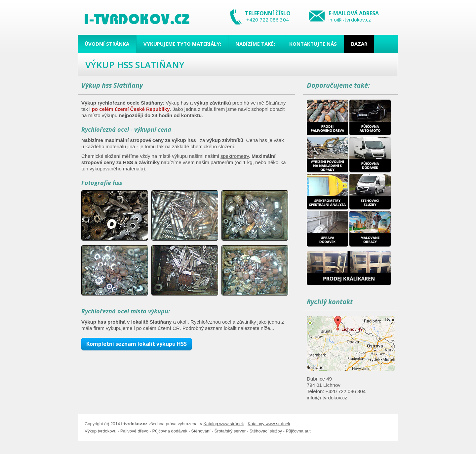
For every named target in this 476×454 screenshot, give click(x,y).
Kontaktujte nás (313, 44)
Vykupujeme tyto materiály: (182, 44)
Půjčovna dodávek (170, 431)
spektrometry (235, 156)
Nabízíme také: (255, 44)
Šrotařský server (230, 431)
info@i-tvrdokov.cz (350, 20)
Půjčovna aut (298, 431)
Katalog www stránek (224, 424)
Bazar (359, 44)
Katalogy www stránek (269, 424)
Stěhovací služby (266, 431)
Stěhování (201, 431)
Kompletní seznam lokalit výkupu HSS (137, 344)
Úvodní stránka (107, 44)
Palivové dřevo (134, 431)
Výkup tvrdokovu (100, 431)
